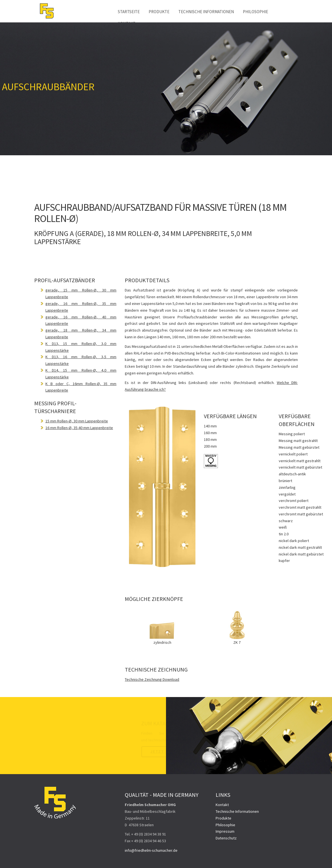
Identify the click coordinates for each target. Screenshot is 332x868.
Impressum (225, 831)
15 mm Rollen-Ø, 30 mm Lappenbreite (77, 421)
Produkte (159, 12)
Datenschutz (226, 838)
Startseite (129, 12)
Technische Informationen (206, 12)
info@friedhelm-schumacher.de (151, 850)
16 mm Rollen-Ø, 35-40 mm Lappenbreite (79, 428)
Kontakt (222, 805)
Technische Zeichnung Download (152, 679)
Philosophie (255, 12)
